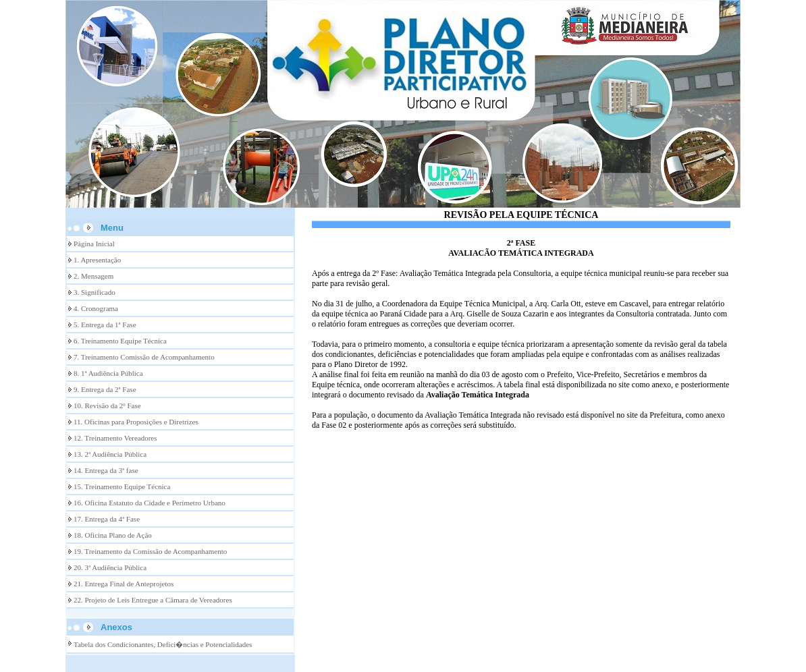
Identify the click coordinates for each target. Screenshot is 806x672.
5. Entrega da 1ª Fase (105, 325)
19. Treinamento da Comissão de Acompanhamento (150, 551)
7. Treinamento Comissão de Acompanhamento (144, 357)
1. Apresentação (97, 260)
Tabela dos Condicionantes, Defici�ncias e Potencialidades (163, 644)
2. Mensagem (93, 276)
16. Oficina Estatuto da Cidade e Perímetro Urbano (150, 503)
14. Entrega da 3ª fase (106, 470)
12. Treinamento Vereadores (115, 438)
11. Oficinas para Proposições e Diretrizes (136, 422)
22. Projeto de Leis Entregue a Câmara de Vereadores (153, 600)
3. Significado (95, 292)
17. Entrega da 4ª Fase (107, 519)
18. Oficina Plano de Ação (113, 535)
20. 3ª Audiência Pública (110, 567)
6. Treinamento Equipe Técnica (120, 341)
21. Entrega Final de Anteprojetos (124, 584)
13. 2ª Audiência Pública (110, 454)
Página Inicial (94, 244)
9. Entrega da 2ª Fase (105, 389)
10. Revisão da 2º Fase (107, 405)
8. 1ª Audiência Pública (108, 373)
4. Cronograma (96, 308)
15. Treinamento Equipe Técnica (122, 486)
